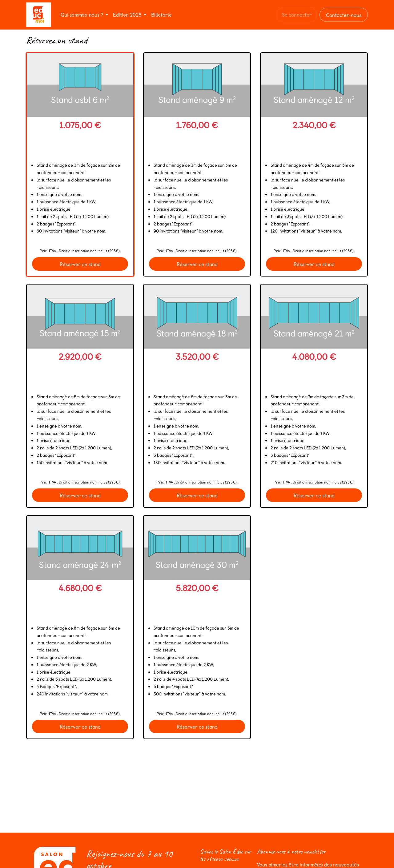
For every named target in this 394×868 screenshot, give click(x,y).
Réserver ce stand (80, 264)
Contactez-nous (344, 15)
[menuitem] (84, 15)
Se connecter (297, 14)
